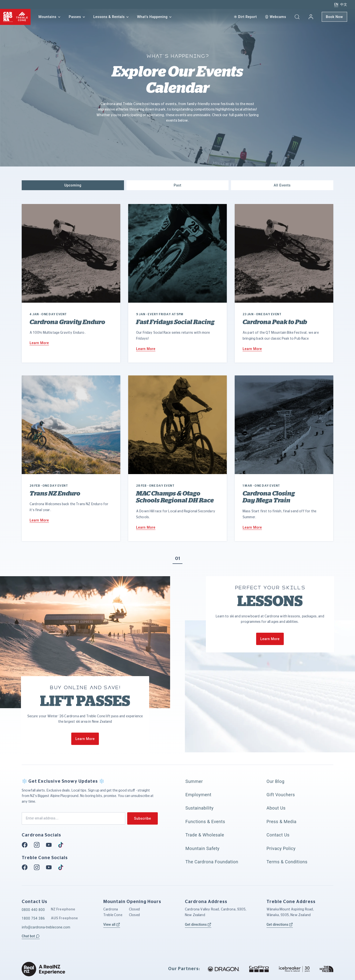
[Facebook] (26, 845)
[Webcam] (275, 17)
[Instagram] (38, 845)
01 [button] (177, 559)
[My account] (311, 17)
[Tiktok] (62, 845)
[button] (297, 17)
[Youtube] (50, 845)
